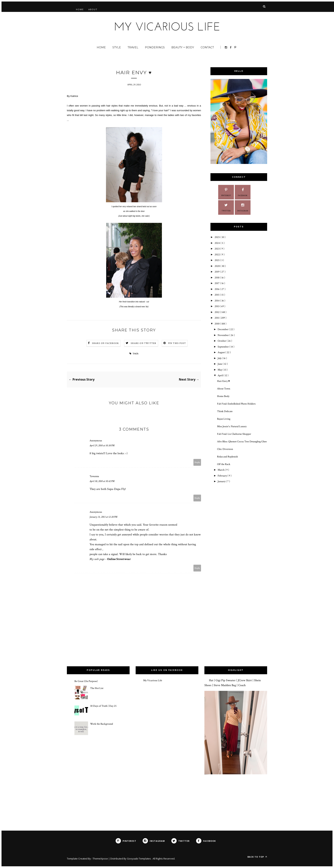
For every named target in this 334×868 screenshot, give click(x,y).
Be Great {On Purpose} (86, 681)
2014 (217, 301)
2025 (218, 237)
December (223, 329)
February (223, 476)
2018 (217, 278)
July (220, 358)
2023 (217, 249)
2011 (217, 318)
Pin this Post (177, 343)
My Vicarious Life (153, 680)
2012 (217, 312)
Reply (197, 462)
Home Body (223, 396)
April (221, 375)
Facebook (243, 192)
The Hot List (97, 688)
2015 (217, 295)
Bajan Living (224, 419)
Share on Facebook (105, 343)
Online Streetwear (119, 559)
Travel (133, 47)
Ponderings (155, 47)
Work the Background (102, 724)
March (221, 470)
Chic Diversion (225, 449)
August (222, 352)
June (220, 364)
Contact (207, 47)
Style (117, 47)
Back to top (257, 857)
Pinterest (226, 192)
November (223, 335)
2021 (217, 260)
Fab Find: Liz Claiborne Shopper (234, 434)
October (222, 341)
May (220, 370)
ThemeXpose (101, 859)
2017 (217, 283)
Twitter (226, 207)
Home (80, 9)
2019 (217, 272)
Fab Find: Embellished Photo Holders (236, 404)
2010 (217, 324)
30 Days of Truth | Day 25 (103, 706)
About (93, 9)
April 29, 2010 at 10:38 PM (102, 446)
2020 (218, 266)
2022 (218, 255)
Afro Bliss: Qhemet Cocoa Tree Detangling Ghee (242, 442)
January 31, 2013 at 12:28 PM (103, 517)
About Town (224, 389)
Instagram (243, 207)
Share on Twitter (143, 343)
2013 (217, 306)
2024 (218, 243)
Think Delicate (225, 411)
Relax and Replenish (227, 457)
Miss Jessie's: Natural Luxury (232, 426)
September (223, 347)
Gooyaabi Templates (139, 859)
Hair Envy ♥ (223, 381)
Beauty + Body (183, 47)
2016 (217, 289)
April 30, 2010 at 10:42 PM (102, 481)
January (222, 481)
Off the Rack (224, 464)
